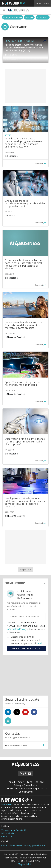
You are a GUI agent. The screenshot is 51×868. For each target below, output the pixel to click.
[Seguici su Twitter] (17, 712)
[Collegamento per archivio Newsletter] (25, 583)
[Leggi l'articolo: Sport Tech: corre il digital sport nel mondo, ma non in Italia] (26, 378)
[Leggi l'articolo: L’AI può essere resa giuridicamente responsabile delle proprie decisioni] (26, 198)
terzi (39, 643)
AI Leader (29, 17)
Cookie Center (26, 792)
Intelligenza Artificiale (13, 17)
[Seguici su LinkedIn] (8, 712)
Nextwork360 (7, 804)
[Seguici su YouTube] (25, 712)
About (12, 782)
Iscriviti (26, 649)
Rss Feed (39, 782)
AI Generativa (43, 17)
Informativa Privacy (17, 629)
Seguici (26, 774)
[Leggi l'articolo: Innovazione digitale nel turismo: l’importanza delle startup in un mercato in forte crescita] (26, 320)
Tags (29, 782)
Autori (21, 782)
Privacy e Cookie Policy (26, 785)
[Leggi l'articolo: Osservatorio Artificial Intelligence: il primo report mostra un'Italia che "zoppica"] (26, 436)
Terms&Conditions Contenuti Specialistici (26, 788)
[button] (4, 10)
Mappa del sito (26, 864)
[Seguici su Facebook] (34, 712)
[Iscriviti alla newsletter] (8, 721)
